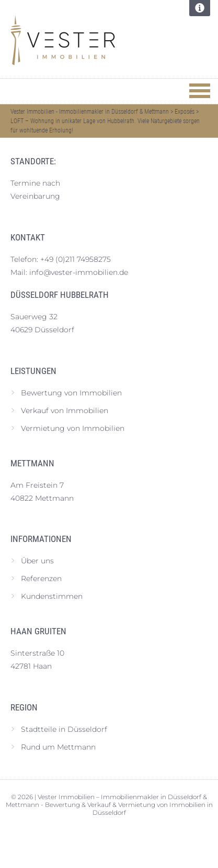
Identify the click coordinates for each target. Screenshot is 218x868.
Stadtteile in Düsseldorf (64, 729)
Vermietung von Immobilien (73, 428)
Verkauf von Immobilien (65, 411)
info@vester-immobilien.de (79, 272)
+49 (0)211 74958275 (76, 259)
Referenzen (41, 578)
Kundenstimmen (52, 596)
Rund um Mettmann (58, 747)
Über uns (37, 561)
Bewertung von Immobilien (71, 393)
